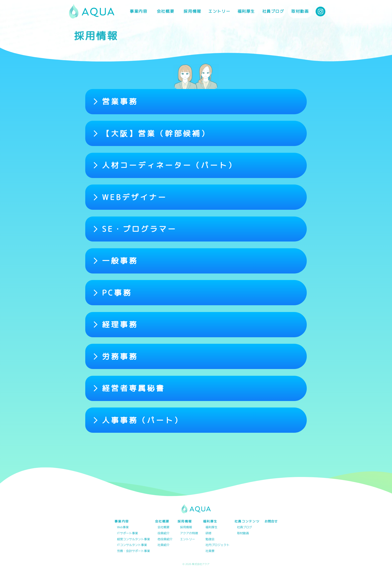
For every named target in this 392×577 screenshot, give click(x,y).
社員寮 (210, 551)
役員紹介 (163, 533)
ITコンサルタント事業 (132, 545)
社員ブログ (273, 11)
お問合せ (271, 521)
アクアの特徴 (189, 533)
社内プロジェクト (217, 545)
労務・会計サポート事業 (133, 551)
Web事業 (123, 527)
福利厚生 (211, 527)
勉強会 (210, 539)
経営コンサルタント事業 (133, 539)
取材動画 (300, 11)
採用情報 (186, 527)
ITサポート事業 (127, 533)
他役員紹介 (165, 539)
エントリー (219, 11)
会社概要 (163, 527)
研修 (208, 533)
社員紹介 (163, 545)
